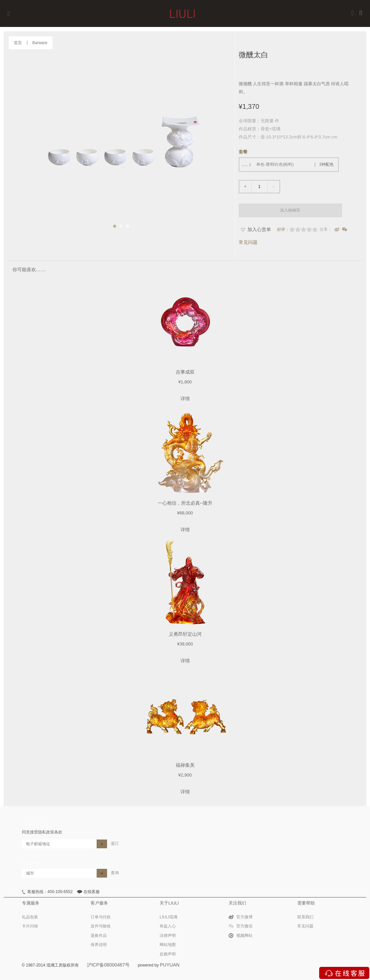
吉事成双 (185, 372)
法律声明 (168, 936)
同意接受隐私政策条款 (42, 832)
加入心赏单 (259, 229)
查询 (115, 873)
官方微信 (244, 926)
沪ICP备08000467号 (108, 965)
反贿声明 (168, 954)
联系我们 (305, 917)
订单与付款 (101, 917)
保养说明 (99, 945)
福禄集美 (185, 765)
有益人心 (168, 926)
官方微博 (244, 917)
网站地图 (168, 945)
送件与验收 (101, 926)
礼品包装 (30, 917)
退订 (115, 844)
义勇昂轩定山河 (185, 634)
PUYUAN (170, 965)
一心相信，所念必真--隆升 (185, 503)
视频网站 (244, 936)
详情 (185, 399)
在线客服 (92, 892)
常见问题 (248, 242)
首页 (18, 43)
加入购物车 (290, 210)
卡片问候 (30, 926)
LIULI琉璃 (169, 917)
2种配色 (326, 164)
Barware (40, 43)
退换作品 (99, 936)
